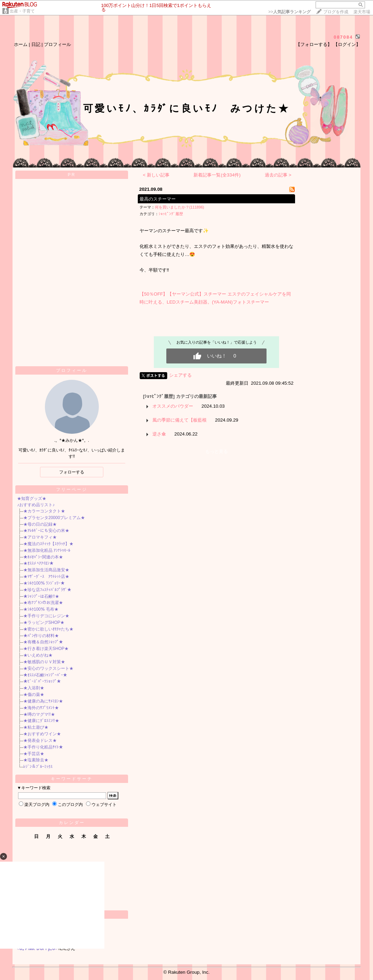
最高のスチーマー (158, 199)
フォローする (72, 472)
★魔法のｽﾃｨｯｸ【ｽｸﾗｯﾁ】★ (48, 544)
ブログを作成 (336, 12)
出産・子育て (22, 11)
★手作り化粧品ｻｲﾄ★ (43, 747)
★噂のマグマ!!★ (39, 714)
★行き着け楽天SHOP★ (46, 649)
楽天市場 (362, 12)
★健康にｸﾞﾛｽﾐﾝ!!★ (41, 721)
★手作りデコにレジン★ (46, 616)
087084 (343, 37)
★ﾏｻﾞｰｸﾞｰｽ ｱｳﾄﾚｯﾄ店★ (46, 577)
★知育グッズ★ (32, 499)
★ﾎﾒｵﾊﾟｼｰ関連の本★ (43, 557)
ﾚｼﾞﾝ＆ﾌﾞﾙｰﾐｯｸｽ (38, 767)
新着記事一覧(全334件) (217, 175)
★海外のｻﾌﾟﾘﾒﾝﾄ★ (41, 708)
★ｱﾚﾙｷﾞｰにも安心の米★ (46, 531)
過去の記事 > (278, 175)
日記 (36, 44)
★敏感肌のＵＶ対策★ (44, 662)
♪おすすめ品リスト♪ (36, 505)
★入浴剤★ (34, 688)
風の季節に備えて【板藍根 (180, 420)
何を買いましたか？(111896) (180, 207)
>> (289, 12)
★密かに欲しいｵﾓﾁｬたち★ (48, 629)
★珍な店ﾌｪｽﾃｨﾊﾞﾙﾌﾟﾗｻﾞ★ (47, 590)
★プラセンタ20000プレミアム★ (54, 518)
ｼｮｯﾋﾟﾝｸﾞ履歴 (171, 214)
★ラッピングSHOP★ (44, 622)
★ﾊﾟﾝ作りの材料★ (41, 636)
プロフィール (57, 44)
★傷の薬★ (34, 695)
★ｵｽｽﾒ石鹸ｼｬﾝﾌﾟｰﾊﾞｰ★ (45, 675)
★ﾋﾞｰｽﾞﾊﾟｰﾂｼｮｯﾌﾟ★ (42, 681)
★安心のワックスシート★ (48, 668)
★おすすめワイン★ (42, 734)
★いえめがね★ (38, 655)
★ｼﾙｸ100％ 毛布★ (41, 609)
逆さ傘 (159, 434)
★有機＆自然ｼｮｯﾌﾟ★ (43, 642)
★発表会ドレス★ (40, 740)
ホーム (21, 44)
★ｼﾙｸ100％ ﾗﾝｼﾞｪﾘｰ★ (44, 583)
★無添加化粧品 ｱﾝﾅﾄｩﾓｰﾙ (47, 550)
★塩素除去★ (36, 760)
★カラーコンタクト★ (44, 511)
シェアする (180, 375)
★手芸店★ (34, 754)
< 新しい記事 (156, 175)
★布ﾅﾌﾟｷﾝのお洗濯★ (43, 603)
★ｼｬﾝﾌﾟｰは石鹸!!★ (41, 596)
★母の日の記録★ (40, 524)
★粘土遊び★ (36, 727)
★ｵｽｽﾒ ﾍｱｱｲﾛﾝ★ (38, 563)
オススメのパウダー (173, 406)
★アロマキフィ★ (40, 537)
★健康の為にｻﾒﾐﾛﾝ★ (43, 701)
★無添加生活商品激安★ (46, 570)
